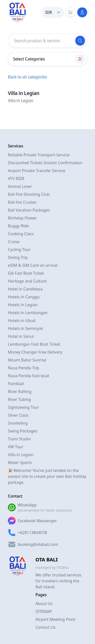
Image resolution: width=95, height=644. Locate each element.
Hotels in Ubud (22, 321)
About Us (44, 604)
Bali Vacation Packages (29, 210)
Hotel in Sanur (21, 336)
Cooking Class (21, 234)
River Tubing (19, 399)
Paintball (16, 384)
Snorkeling (18, 423)
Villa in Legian (21, 455)
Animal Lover (20, 186)
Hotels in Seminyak (25, 328)
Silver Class (18, 415)
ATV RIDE (16, 179)
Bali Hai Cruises (22, 202)
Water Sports (20, 463)
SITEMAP (44, 611)
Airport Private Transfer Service (37, 171)
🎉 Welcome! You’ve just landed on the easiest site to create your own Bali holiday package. (47, 476)
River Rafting (20, 392)
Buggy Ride (18, 226)
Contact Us (45, 627)
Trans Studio (19, 439)
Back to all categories (27, 77)
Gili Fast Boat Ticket (26, 273)
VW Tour (16, 447)
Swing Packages (23, 431)
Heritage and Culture (27, 281)
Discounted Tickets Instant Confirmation (45, 163)
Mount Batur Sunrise (27, 360)
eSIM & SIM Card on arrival (33, 265)
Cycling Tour (19, 250)
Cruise (14, 242)
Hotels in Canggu (24, 297)
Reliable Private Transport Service (39, 155)
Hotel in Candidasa (25, 289)
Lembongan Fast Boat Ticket (34, 344)
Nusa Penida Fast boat (29, 376)
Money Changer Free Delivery (35, 352)
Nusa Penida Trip (24, 368)
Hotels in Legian (23, 305)
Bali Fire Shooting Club (29, 194)
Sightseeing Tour (23, 407)
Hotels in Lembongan (28, 313)
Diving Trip (18, 257)
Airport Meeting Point (55, 619)
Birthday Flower (22, 218)
